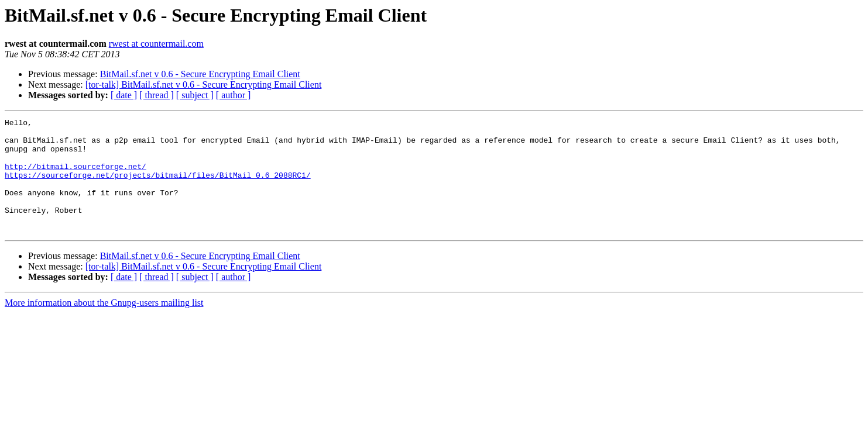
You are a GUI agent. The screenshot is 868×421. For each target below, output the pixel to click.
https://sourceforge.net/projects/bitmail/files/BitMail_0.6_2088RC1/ (158, 187)
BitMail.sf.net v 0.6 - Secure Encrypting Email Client (200, 74)
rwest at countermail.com (156, 44)
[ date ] (124, 95)
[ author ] (234, 95)
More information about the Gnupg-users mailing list (104, 325)
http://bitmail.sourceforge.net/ (76, 177)
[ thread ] (157, 95)
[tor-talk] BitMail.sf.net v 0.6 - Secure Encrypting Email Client (204, 84)
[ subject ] (195, 95)
